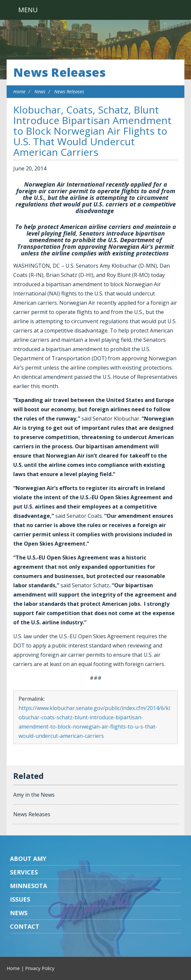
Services (24, 872)
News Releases (59, 72)
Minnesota (28, 886)
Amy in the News (34, 795)
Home (19, 91)
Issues (20, 899)
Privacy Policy (40, 968)
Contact (25, 926)
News (40, 91)
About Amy (28, 859)
